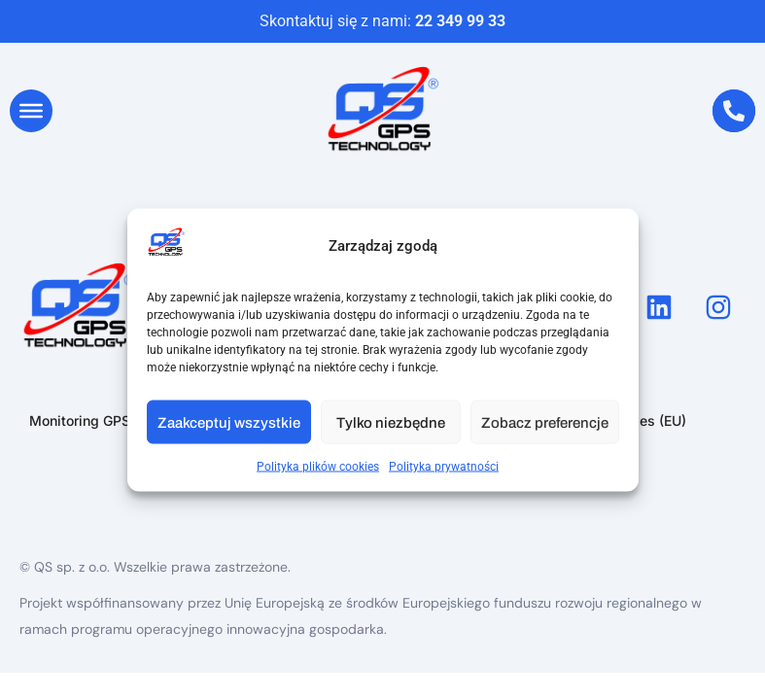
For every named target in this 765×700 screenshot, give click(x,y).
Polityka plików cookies (318, 467)
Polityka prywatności (444, 467)
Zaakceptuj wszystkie (229, 422)
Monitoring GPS (80, 420)
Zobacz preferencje (545, 422)
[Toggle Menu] (31, 111)
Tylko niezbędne (391, 422)
